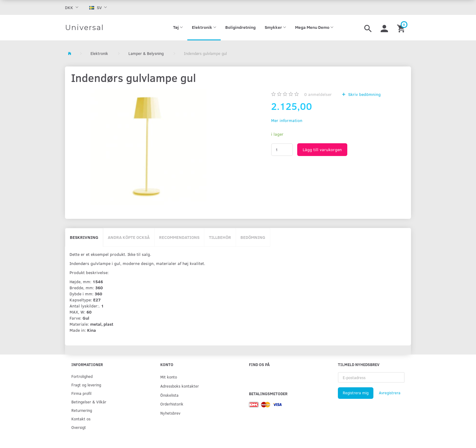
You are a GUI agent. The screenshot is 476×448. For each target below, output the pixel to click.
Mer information (287, 120)
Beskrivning (84, 237)
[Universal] (84, 28)
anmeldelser (318, 94)
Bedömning (253, 237)
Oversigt (79, 427)
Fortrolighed (82, 376)
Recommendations (179, 237)
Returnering (82, 410)
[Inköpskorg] (402, 28)
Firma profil (81, 393)
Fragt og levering (86, 385)
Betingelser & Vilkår (89, 402)
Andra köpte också (129, 237)
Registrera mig (356, 393)
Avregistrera (390, 393)
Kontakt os (81, 419)
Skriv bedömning (364, 94)
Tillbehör (220, 237)
